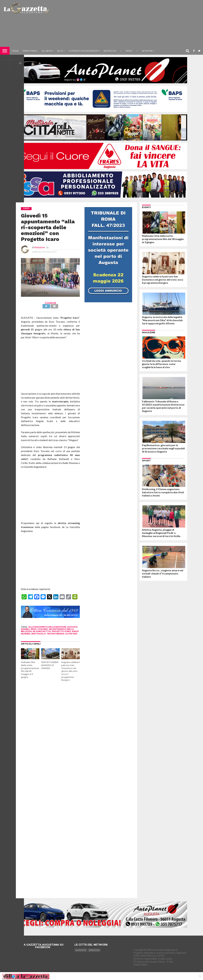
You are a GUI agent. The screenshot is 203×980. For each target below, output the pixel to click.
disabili (25, 629)
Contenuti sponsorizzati (83, 51)
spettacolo (38, 634)
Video (129, 51)
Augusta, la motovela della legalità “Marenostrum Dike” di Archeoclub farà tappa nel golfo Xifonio (162, 320)
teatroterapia (56, 634)
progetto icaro (61, 631)
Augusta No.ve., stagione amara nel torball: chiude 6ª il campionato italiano (163, 573)
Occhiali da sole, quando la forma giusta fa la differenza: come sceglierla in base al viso (161, 364)
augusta (72, 627)
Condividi (50, 303)
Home (15, 51)
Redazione (40, 247)
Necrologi (110, 51)
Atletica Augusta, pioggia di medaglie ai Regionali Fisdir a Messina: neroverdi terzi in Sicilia (161, 533)
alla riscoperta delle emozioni (47, 627)
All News (47, 51)
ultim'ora (71, 634)
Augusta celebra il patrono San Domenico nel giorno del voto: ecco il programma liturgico (70, 671)
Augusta (81, 950)
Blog (60, 51)
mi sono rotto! (42, 631)
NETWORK (147, 51)
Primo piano (30, 51)
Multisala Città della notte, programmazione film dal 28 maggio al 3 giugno (163, 239)
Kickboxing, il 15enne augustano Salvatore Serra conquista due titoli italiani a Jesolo (163, 492)
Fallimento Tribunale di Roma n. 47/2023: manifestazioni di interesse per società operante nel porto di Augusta (163, 406)
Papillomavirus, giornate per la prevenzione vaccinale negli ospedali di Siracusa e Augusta (163, 448)
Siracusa (94, 950)
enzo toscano (39, 629)
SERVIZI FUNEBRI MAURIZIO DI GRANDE (50, 665)
